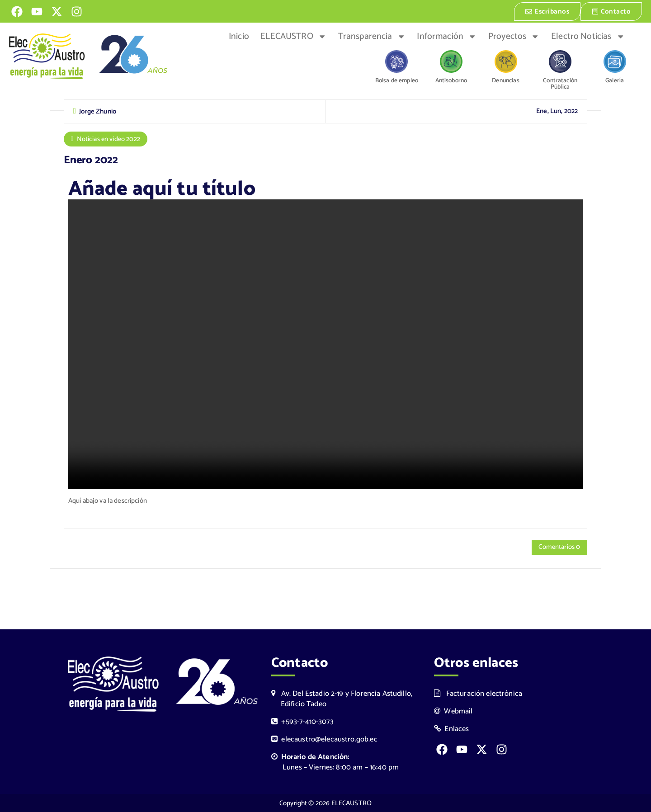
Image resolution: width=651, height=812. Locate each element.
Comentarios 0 (559, 547)
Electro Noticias (588, 36)
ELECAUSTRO (293, 36)
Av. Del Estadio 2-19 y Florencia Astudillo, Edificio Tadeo (342, 699)
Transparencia (372, 36)
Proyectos (514, 36)
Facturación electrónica (478, 693)
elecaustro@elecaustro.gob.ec (324, 739)
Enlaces (452, 729)
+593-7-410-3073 (302, 722)
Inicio (239, 36)
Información (447, 36)
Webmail (453, 711)
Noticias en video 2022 (109, 139)
